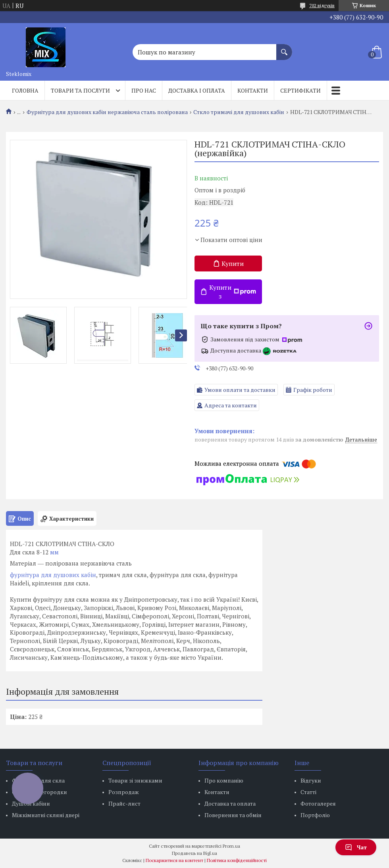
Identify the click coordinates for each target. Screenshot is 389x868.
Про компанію (224, 780)
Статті (308, 792)
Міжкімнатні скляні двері (46, 815)
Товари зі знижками (135, 780)
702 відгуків (322, 5)
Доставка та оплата (230, 803)
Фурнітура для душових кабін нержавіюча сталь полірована (107, 112)
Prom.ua (231, 846)
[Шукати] (284, 48)
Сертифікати (300, 90)
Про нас (144, 90)
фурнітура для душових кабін (53, 575)
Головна (25, 90)
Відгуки (311, 780)
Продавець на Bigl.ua (194, 853)
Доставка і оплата (197, 90)
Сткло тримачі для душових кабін (239, 112)
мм (54, 552)
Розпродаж (124, 792)
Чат (356, 847)
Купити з (233, 292)
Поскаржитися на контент (174, 860)
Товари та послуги (80, 90)
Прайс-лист (124, 803)
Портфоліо (315, 815)
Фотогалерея (318, 803)
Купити (233, 263)
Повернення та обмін (233, 815)
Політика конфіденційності (237, 860)
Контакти (253, 90)
